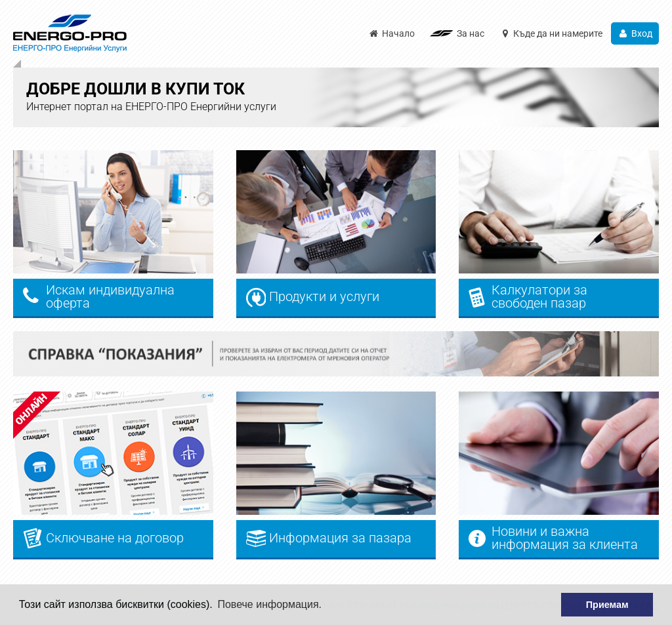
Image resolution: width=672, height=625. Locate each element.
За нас (471, 33)
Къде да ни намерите (551, 33)
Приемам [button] (607, 605)
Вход (635, 33)
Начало (391, 33)
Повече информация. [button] (269, 604)
